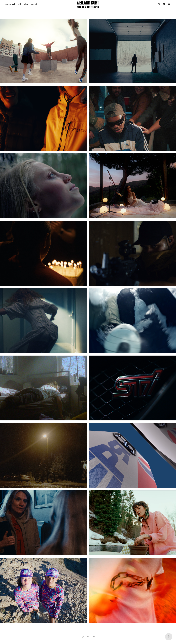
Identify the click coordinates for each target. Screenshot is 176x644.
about (26, 4)
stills (20, 4)
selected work (10, 4)
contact (34, 4)
